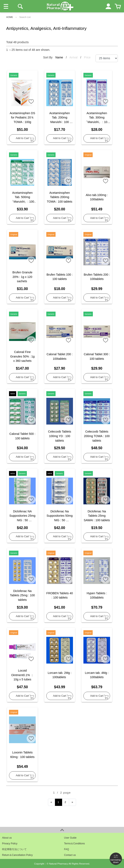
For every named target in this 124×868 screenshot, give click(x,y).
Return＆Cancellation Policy (17, 855)
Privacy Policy (10, 844)
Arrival (74, 57)
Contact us (70, 855)
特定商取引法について (14, 849)
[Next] (72, 802)
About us (7, 838)
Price (87, 57)
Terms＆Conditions (75, 844)
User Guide (70, 838)
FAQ (67, 849)
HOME (10, 17)
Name (60, 57)
